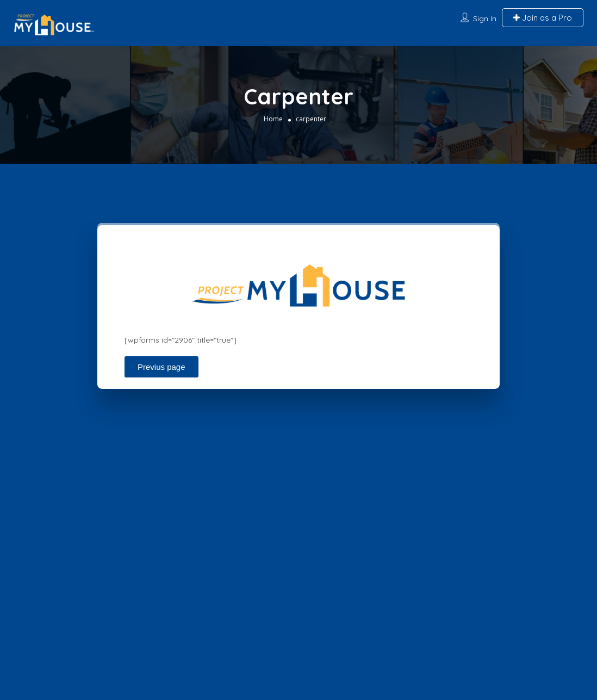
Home (273, 118)
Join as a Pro (543, 18)
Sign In (485, 18)
